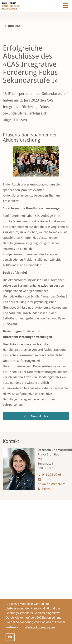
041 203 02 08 (52, 475)
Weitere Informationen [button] (40, 627)
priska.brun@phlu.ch (52, 484)
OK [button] (10, 637)
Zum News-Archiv (36, 416)
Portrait (47, 489)
